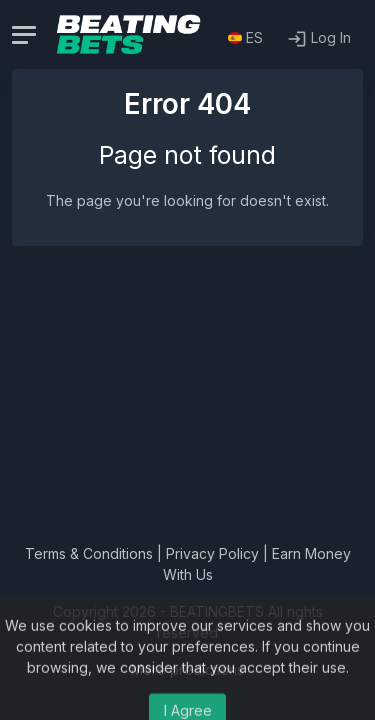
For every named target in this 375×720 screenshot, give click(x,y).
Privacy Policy (212, 553)
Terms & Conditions (89, 553)
